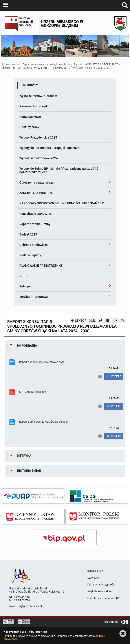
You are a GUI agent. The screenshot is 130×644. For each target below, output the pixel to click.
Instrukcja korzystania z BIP (104, 598)
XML (92, 321)
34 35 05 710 (22, 597)
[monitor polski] (97, 517)
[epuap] (33, 496)
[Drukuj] (122, 321)
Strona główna (10, 65)
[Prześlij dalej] (101, 321)
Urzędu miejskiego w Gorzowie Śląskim (62, 24)
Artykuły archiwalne (99, 591)
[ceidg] (97, 496)
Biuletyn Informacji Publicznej (21, 24)
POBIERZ (114, 376)
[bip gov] (65, 537)
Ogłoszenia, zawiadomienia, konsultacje (46, 65)
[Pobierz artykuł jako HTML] (115, 321)
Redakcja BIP (95, 571)
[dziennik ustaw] (33, 517)
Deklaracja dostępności (101, 585)
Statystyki (93, 578)
